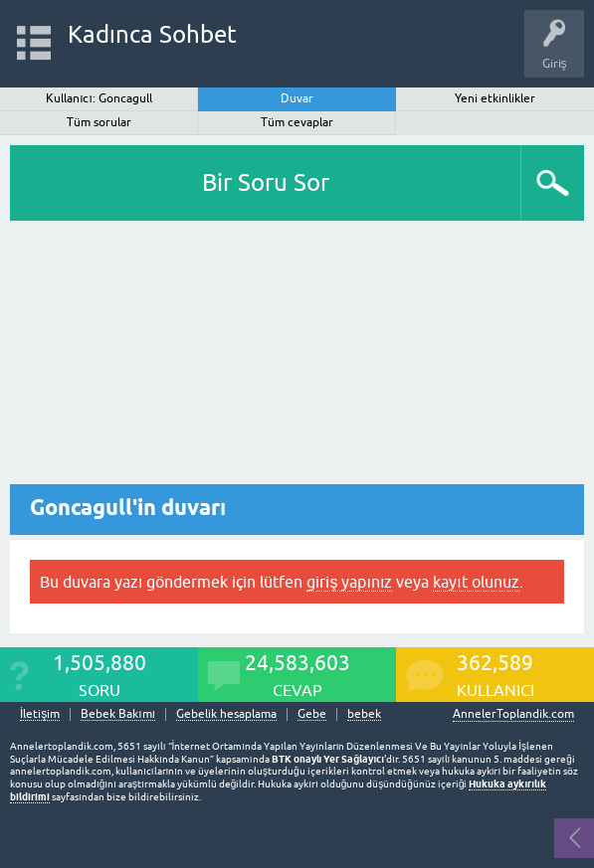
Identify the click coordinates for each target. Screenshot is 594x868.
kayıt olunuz (476, 582)
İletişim (40, 714)
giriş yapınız (349, 582)
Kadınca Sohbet (153, 34)
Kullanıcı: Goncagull (99, 98)
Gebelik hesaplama (226, 714)
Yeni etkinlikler (495, 98)
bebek (364, 714)
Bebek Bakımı (118, 714)
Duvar (297, 98)
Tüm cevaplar (297, 122)
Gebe (312, 714)
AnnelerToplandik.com (513, 714)
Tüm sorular (99, 122)
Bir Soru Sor (266, 182)
